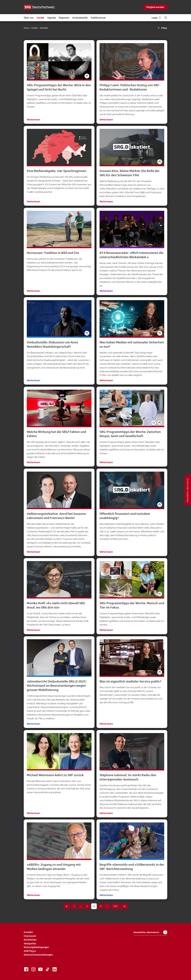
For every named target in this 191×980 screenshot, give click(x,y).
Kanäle (40, 18)
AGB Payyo (30, 951)
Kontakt (28, 932)
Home (26, 28)
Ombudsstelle (80, 18)
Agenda (51, 18)
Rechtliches (30, 940)
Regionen (64, 18)
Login (156, 18)
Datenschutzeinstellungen (38, 955)
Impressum (30, 936)
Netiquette (30, 943)
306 (115, 906)
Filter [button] (162, 28)
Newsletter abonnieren (150, 932)
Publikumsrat (98, 18)
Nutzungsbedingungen (36, 947)
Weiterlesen (33, 120)
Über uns (29, 18)
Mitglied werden (155, 7)
